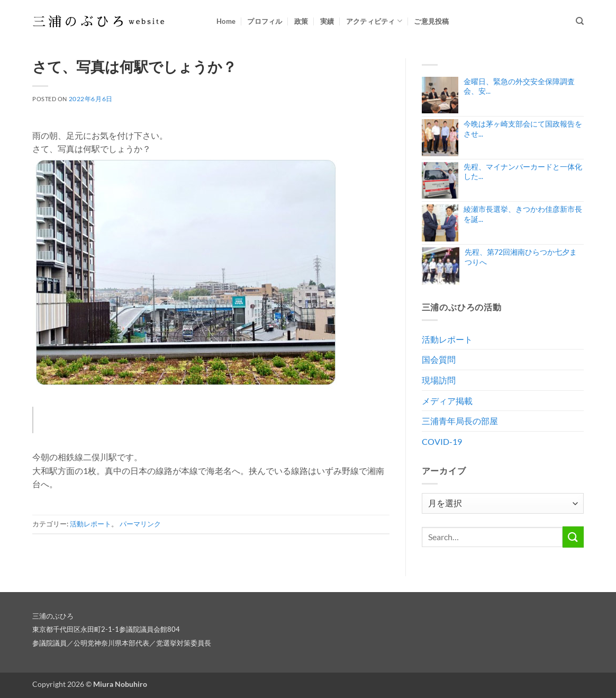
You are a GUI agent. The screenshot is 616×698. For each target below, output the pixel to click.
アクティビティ (374, 21)
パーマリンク (140, 524)
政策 (301, 21)
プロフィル (265, 21)
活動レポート (90, 524)
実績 (327, 21)
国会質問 (439, 359)
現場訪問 (439, 380)
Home (226, 21)
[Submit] (573, 537)
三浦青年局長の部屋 (460, 421)
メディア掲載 (447, 401)
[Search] (580, 21)
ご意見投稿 (431, 21)
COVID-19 (442, 441)
